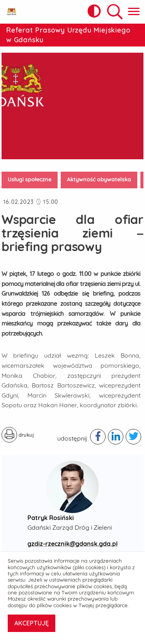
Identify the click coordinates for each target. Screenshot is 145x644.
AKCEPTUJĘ (32, 623)
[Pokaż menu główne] (134, 12)
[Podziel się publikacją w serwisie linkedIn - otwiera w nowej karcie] (116, 437)
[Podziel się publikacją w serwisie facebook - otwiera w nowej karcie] (98, 437)
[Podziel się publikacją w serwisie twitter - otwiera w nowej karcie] (133, 437)
